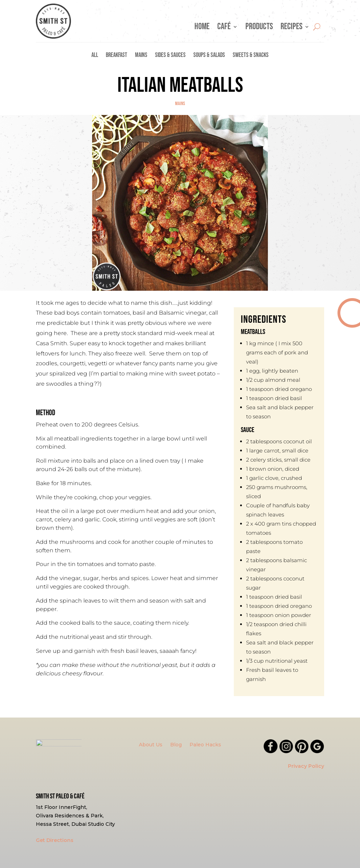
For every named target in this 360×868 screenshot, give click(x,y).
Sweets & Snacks (251, 56)
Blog (176, 745)
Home (202, 28)
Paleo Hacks (205, 745)
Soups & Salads (209, 56)
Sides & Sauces (170, 56)
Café (224, 28)
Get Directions (55, 840)
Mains (141, 56)
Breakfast (117, 56)
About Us (151, 745)
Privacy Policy (306, 766)
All (95, 56)
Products (259, 28)
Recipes (291, 28)
